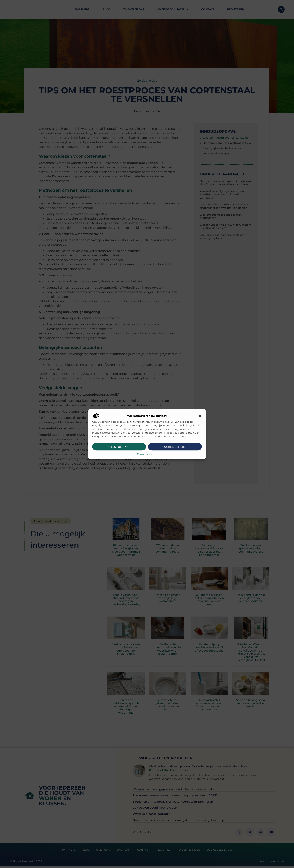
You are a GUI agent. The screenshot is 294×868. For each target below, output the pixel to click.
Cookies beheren (175, 447)
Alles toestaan (119, 447)
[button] (200, 416)
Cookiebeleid (145, 454)
